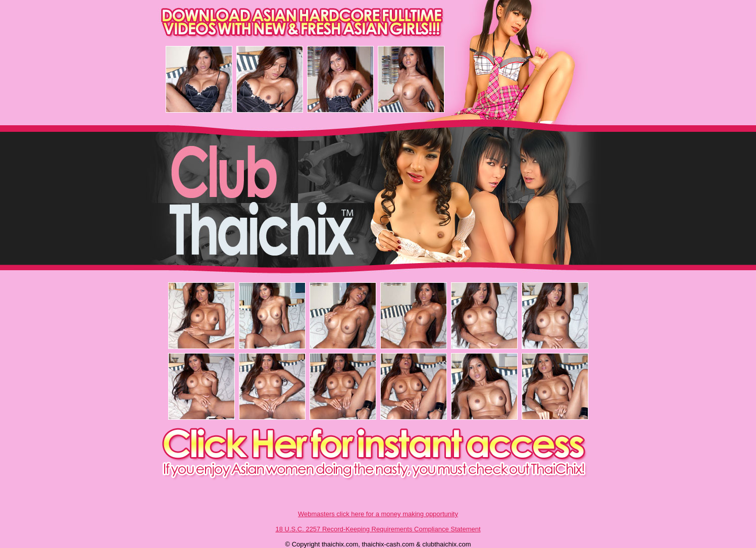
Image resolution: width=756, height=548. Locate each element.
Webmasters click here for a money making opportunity (378, 514)
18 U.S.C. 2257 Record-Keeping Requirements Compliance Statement (378, 529)
